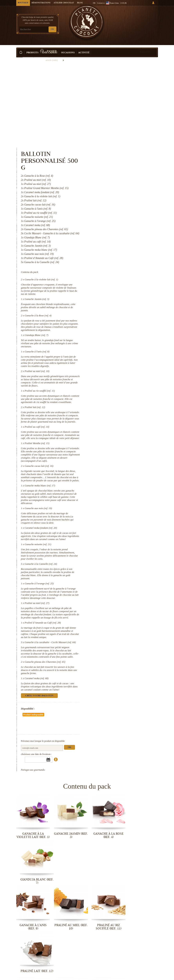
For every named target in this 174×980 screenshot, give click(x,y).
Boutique (23, 3)
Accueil (19, 54)
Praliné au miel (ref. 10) (118, 285)
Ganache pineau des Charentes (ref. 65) (126, 594)
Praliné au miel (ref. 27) (118, 532)
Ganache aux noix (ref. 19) (119, 434)
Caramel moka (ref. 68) (118, 611)
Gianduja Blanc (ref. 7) (118, 249)
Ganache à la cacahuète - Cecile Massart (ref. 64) (131, 571)
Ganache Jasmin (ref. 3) (118, 213)
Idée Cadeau (50, 47)
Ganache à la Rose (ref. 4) (119, 229)
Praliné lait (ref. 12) (116, 324)
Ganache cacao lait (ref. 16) (120, 389)
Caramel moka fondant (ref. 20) (122, 454)
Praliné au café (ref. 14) (118, 347)
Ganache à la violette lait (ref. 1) (122, 193)
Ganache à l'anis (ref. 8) (118, 265)
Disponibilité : (109, 641)
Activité (84, 47)
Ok (151, 668)
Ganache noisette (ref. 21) (119, 474)
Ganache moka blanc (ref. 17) (121, 412)
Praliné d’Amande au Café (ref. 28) (124, 552)
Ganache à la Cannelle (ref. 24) (122, 493)
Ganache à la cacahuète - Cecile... (142, 933)
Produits (32, 47)
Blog (80, 3)
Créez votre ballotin (145, 45)
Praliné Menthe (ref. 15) (118, 366)
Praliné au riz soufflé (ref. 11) (121, 304)
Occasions (68, 47)
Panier (143, 20)
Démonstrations (41, 3)
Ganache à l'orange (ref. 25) (120, 513)
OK (52, 29)
